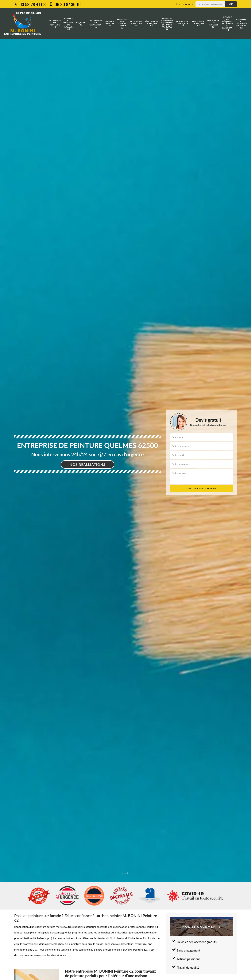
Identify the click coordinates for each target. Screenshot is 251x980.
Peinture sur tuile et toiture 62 (122, 23)
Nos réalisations (88, 464)
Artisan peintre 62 (110, 23)
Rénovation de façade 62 (151, 23)
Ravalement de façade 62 (183, 23)
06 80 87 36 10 (65, 4)
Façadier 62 (81, 24)
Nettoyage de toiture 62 (136, 23)
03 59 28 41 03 (30, 4)
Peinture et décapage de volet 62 (241, 23)
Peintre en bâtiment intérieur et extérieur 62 (228, 23)
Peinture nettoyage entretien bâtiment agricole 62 (167, 24)
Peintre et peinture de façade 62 (69, 24)
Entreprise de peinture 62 (55, 24)
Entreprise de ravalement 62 (96, 24)
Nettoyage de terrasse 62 (213, 24)
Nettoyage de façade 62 (198, 23)
